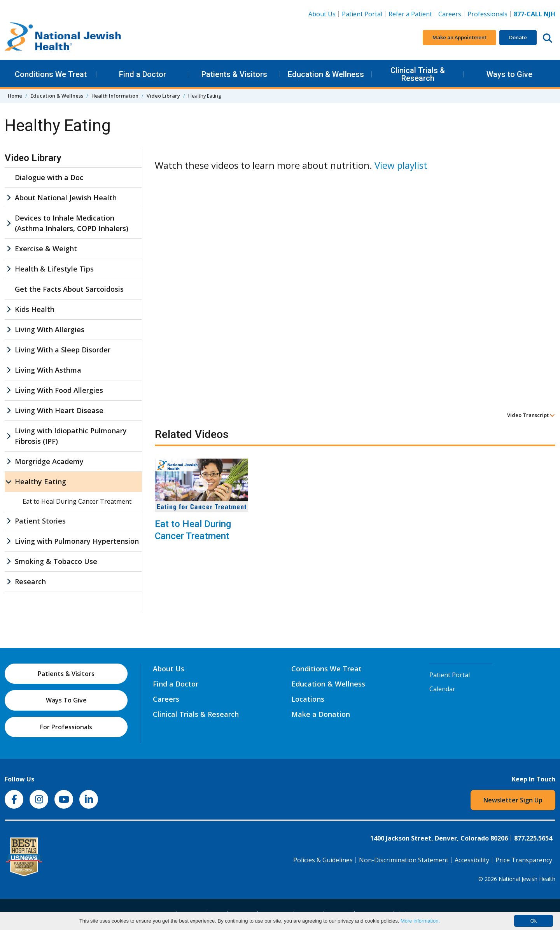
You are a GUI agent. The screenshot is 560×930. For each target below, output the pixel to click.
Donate (518, 37)
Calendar (442, 689)
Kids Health (35, 309)
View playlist (401, 165)
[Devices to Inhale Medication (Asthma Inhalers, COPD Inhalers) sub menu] (9, 223)
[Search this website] (548, 38)
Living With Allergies (50, 329)
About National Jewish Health (66, 198)
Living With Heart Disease (59, 410)
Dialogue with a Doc (49, 177)
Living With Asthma (48, 370)
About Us (322, 14)
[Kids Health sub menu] (9, 309)
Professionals (487, 14)
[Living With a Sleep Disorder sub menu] (9, 350)
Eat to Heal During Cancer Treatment (193, 530)
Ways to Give (509, 74)
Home (15, 96)
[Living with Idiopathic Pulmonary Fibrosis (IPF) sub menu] (9, 436)
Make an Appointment (459, 37)
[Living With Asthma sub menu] (9, 370)
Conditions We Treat (51, 74)
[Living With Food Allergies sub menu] (9, 390)
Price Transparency (524, 860)
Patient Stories (40, 521)
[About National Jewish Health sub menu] (9, 198)
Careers (450, 14)
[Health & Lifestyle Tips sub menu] (9, 269)
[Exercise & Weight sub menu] (9, 249)
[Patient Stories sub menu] (9, 521)
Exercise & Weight (46, 249)
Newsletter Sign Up (513, 800)
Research (30, 581)
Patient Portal (362, 14)
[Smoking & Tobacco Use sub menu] (9, 561)
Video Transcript (531, 415)
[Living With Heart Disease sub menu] (9, 411)
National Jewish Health (527, 879)
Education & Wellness (326, 74)
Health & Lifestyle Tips (54, 269)
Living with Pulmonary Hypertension (77, 541)
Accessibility (472, 860)
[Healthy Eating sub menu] (9, 482)
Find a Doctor (143, 74)
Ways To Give (66, 700)
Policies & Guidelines (323, 860)
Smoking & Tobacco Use (56, 561)
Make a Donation (321, 714)
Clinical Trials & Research (418, 74)
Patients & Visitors (234, 74)
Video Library (163, 96)
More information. (420, 921)
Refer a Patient (410, 14)
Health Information (115, 96)
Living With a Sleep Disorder (63, 350)
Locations (308, 699)
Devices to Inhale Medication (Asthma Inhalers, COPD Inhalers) (72, 223)
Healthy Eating (40, 482)
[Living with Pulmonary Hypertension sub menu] (9, 541)
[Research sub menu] (9, 582)
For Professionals (66, 727)
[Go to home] (63, 38)
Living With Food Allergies (59, 390)
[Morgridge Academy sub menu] (9, 461)
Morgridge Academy (49, 461)
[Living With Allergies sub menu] (9, 330)
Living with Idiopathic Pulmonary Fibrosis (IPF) (71, 436)
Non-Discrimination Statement (404, 860)
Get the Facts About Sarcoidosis (69, 289)
